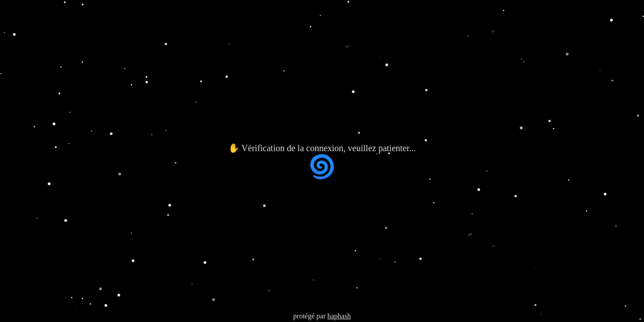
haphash (339, 316)
